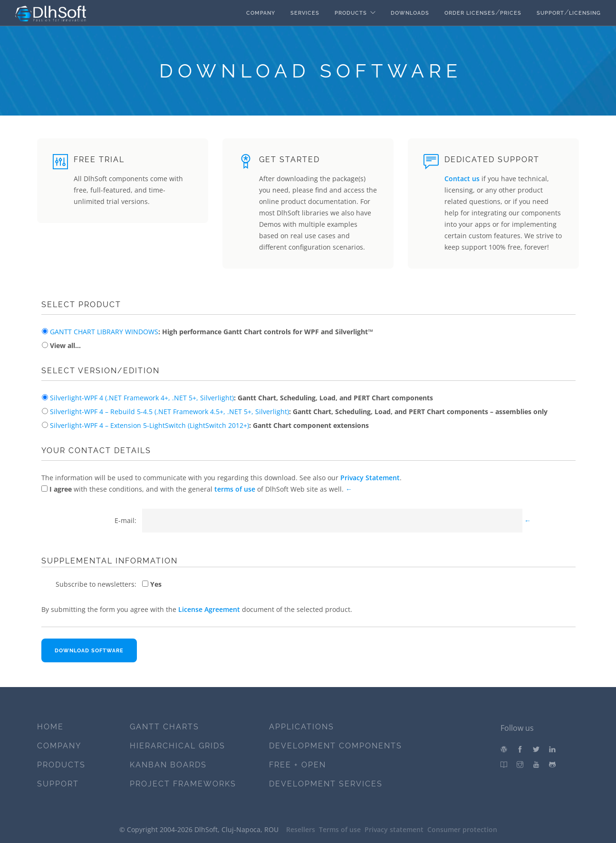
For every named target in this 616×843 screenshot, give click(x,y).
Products (351, 13)
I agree (60, 489)
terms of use (235, 489)
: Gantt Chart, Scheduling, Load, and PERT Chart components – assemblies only (298, 412)
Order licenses (470, 13)
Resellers (301, 829)
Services (305, 13)
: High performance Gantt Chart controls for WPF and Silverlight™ (211, 332)
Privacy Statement (370, 478)
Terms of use (340, 829)
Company (261, 13)
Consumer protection (462, 829)
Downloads (410, 13)
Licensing (585, 13)
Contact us (462, 179)
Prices (511, 13)
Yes (155, 584)
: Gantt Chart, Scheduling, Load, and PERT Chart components (241, 398)
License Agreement (209, 609)
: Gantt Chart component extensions (208, 425)
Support (550, 13)
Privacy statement (394, 829)
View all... (64, 345)
